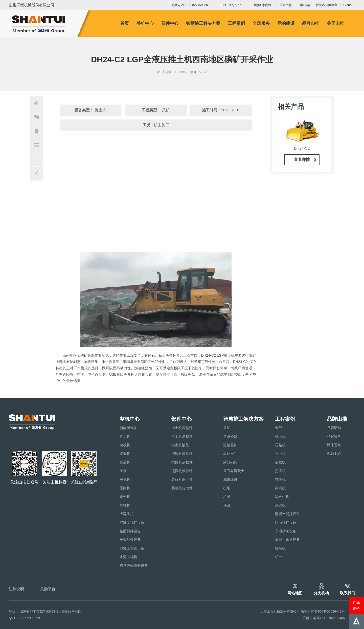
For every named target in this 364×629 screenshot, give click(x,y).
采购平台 (48, 589)
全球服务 (261, 23)
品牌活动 (334, 428)
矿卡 (123, 471)
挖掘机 (125, 454)
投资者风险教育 (327, 5)
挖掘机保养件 (182, 471)
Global (348, 5)
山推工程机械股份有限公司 (32, 5)
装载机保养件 (182, 479)
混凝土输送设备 (132, 548)
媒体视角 (334, 445)
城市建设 (230, 479)
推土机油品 (180, 445)
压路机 (125, 488)
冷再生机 (127, 514)
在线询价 (356, 605)
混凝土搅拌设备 (132, 522)
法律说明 (16, 589)
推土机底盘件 (182, 428)
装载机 (125, 445)
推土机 (125, 436)
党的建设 (286, 23)
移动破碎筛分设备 (134, 565)
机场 (227, 488)
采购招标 (286, 5)
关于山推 (335, 23)
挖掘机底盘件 (182, 454)
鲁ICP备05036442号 (330, 611)
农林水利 (230, 454)
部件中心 (170, 23)
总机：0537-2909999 (24, 618)
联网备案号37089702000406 (324, 618)
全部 (279, 428)
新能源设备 (128, 428)
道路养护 (230, 445)
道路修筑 (230, 436)
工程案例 (236, 23)
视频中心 (334, 454)
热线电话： (191, 5)
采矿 (227, 428)
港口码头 (230, 462)
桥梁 (227, 497)
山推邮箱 (304, 5)
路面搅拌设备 (130, 531)
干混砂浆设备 (130, 540)
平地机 (125, 479)
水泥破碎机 (128, 557)
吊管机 (280, 505)
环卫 (227, 505)
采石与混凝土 (234, 471)
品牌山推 (311, 23)
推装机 (125, 462)
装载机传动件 (182, 488)
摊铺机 (125, 505)
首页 (125, 23)
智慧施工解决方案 (203, 23)
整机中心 (145, 23)
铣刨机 (125, 497)
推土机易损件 (182, 436)
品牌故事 (334, 436)
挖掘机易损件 (182, 462)
